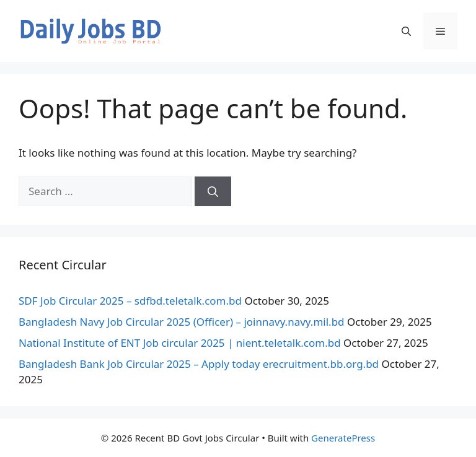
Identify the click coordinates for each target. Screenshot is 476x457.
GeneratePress (343, 438)
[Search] (213, 191)
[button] (406, 31)
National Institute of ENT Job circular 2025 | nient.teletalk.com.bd (180, 343)
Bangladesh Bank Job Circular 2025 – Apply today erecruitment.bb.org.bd (199, 364)
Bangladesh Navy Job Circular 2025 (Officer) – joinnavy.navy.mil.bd (182, 322)
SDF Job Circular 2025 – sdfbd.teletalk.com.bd (130, 301)
